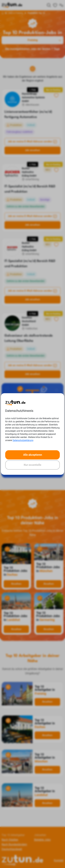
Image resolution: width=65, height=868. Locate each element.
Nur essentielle (32, 465)
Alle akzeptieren (33, 455)
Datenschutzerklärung (23, 440)
